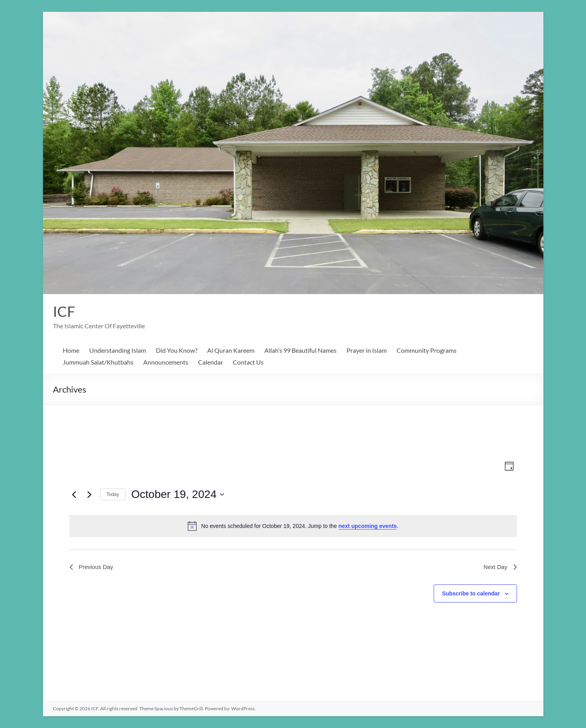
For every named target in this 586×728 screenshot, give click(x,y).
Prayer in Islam (367, 350)
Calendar (211, 362)
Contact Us (248, 362)
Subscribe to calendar (471, 595)
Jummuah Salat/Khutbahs (98, 362)
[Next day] (90, 494)
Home (71, 350)
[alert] (293, 526)
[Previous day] (74, 494)
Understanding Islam (118, 350)
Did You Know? (177, 350)
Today (113, 494)
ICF (64, 311)
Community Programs (427, 350)
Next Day (499, 568)
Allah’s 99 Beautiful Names (300, 350)
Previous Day (93, 568)
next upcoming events (368, 526)
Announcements (166, 362)
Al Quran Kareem (231, 350)
